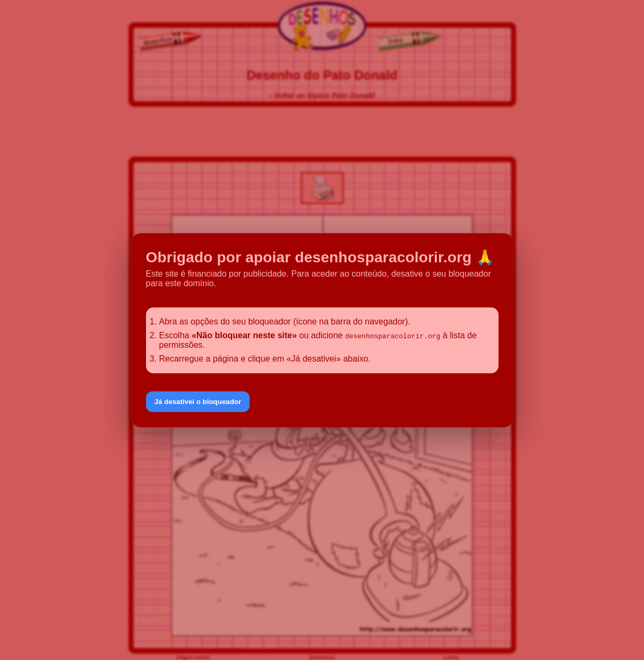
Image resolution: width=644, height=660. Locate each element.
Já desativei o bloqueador (198, 402)
